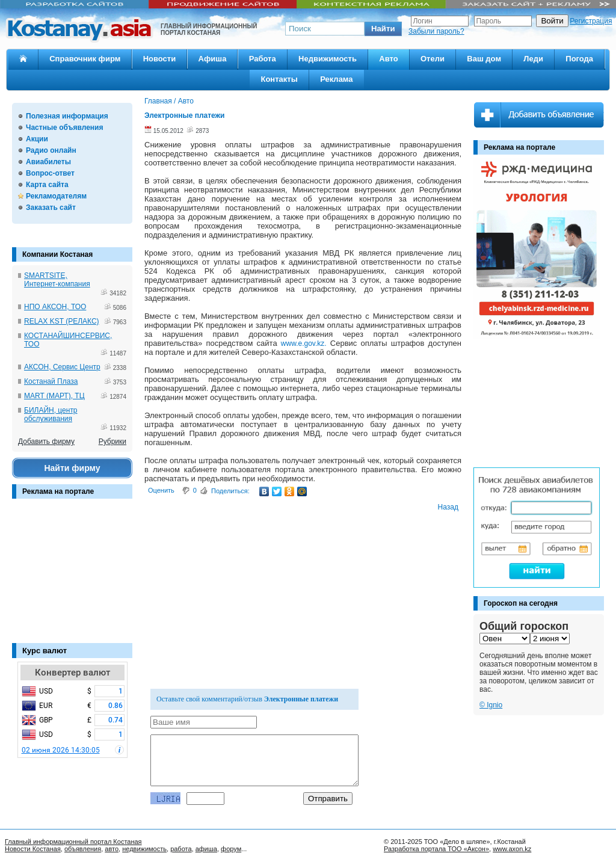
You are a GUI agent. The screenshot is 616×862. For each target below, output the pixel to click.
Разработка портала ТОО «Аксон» (436, 849)
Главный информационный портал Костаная (73, 842)
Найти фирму (72, 468)
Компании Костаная (57, 254)
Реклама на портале (58, 491)
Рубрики (112, 442)
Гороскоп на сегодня (521, 603)
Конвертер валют (72, 673)
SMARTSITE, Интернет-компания (57, 280)
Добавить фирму (46, 442)
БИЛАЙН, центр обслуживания (51, 414)
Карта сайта (47, 185)
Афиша (213, 59)
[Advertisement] (72, 577)
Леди (533, 59)
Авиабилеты (48, 162)
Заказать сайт (51, 208)
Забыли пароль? (436, 31)
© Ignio (491, 705)
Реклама (336, 79)
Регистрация (591, 21)
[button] (383, 29)
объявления (83, 849)
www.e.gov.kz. (304, 343)
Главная (158, 101)
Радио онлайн (51, 150)
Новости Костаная (33, 849)
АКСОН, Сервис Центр (62, 367)
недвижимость (144, 849)
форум (231, 849)
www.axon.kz (512, 849)
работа (181, 849)
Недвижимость (328, 59)
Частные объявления (64, 128)
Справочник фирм (85, 59)
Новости (160, 59)
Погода (579, 59)
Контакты (279, 79)
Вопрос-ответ (50, 173)
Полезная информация (67, 116)
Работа (263, 59)
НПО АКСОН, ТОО (55, 307)
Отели (433, 59)
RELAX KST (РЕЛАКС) (62, 321)
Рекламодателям (56, 196)
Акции (37, 139)
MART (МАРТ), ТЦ (54, 396)
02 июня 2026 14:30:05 (61, 750)
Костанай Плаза (51, 381)
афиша (206, 849)
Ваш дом (484, 59)
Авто (388, 59)
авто (112, 849)
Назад (448, 507)
